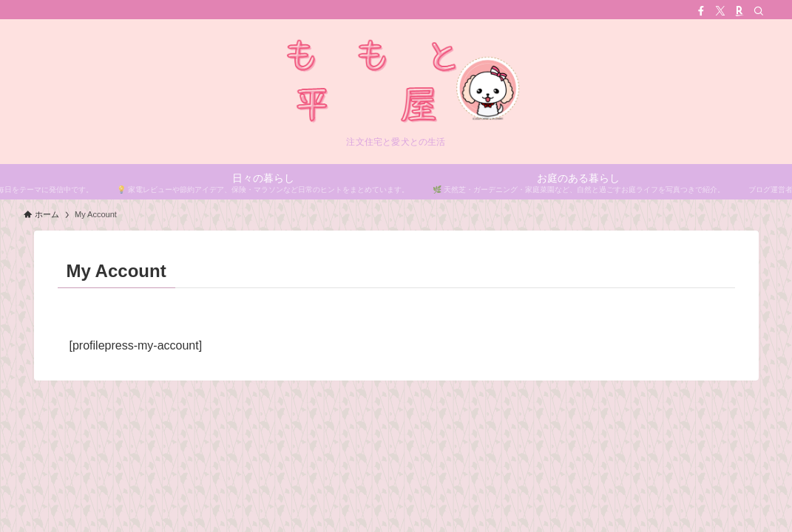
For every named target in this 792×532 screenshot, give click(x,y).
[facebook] (701, 11)
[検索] (759, 11)
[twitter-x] (720, 11)
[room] (739, 11)
